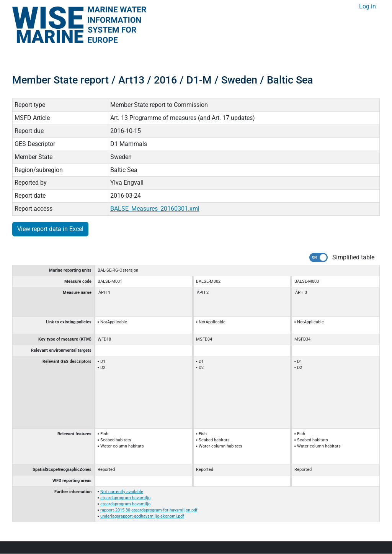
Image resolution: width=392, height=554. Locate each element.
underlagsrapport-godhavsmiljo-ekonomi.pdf (142, 516)
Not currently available (122, 492)
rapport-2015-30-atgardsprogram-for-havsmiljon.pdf (149, 510)
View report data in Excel (50, 229)
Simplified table (353, 257)
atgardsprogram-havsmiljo (125, 498)
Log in (367, 6)
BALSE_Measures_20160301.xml (155, 209)
